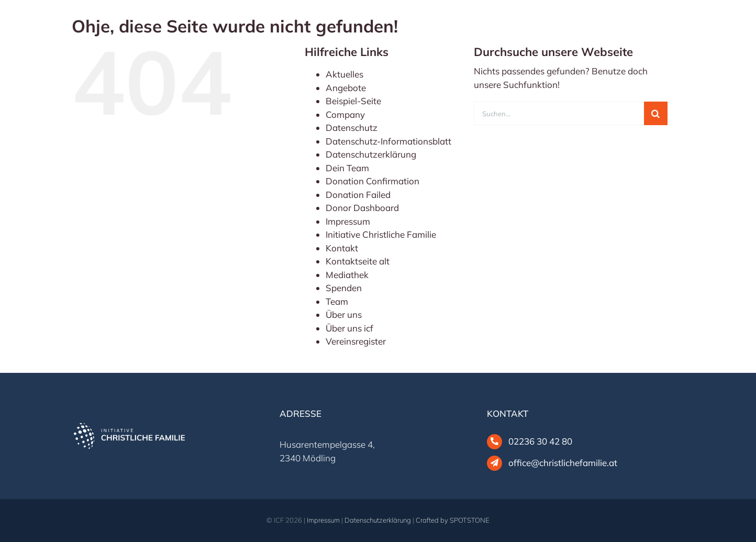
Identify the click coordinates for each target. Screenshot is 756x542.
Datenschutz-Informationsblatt (388, 141)
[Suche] (656, 113)
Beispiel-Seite (353, 101)
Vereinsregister (356, 341)
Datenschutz (352, 128)
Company (345, 114)
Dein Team (347, 168)
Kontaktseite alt (358, 261)
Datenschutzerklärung (371, 154)
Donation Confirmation (373, 181)
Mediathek (347, 275)
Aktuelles (344, 74)
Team (337, 301)
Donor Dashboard (362, 208)
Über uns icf (349, 328)
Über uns (344, 314)
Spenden (344, 288)
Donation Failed (358, 195)
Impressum (348, 221)
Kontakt (342, 248)
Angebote (346, 88)
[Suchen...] (559, 113)
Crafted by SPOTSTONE (453, 520)
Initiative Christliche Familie (381, 234)
